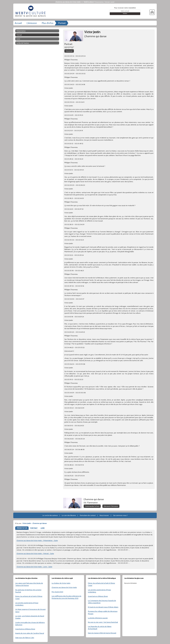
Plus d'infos (48, 23)
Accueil (18, 23)
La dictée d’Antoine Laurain (98, 618)
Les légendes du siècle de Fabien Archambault (100, 628)
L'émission (32, 23)
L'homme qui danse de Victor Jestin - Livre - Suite (34, 567)
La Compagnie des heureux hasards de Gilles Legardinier (102, 602)
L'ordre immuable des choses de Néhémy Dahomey (30, 624)
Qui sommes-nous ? (120, 515)
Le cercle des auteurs (50, 515)
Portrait (107, 2)
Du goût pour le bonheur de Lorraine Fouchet (28, 591)
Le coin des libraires (69, 515)
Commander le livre (92, 506)
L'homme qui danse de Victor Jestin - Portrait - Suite (35, 553)
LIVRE (43, 528)
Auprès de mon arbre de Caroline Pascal (30, 633)
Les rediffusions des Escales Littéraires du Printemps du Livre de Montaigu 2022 (66, 597)
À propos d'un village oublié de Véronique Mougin (103, 612)
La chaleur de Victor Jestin (61, 583)
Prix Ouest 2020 (57, 592)
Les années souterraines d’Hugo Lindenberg (27, 604)
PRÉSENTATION (22, 528)
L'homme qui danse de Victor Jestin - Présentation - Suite (37, 540)
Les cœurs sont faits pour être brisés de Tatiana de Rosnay (29, 584)
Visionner (69, 51)
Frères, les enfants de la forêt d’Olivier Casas (29, 597)
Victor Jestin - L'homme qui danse (35, 523)
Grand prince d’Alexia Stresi (25, 629)
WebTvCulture (89, 2)
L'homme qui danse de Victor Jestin (68, 2)
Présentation (99, 2)
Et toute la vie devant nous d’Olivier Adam (103, 607)
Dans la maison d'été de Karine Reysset (102, 633)
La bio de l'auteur (23, 43)
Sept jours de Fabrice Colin (25, 638)
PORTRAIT (34, 528)
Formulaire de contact (88, 515)
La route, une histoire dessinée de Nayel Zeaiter (30, 617)
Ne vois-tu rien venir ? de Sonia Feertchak (103, 622)
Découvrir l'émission (111, 506)
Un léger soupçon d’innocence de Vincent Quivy (30, 610)
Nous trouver (104, 515)
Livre (112, 2)
